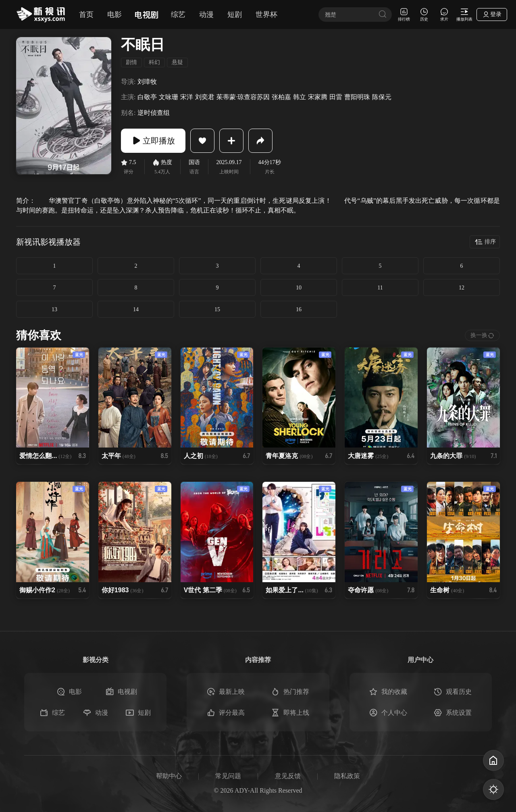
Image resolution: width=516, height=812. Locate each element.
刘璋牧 (147, 82)
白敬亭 (147, 97)
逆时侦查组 (154, 113)
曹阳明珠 (357, 97)
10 (299, 288)
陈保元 (382, 97)
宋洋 (187, 97)
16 (299, 309)
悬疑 (177, 62)
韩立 (300, 97)
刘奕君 (205, 97)
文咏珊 (169, 97)
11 (380, 288)
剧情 (131, 62)
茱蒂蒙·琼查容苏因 (243, 97)
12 (462, 288)
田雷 (336, 97)
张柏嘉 (281, 97)
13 (54, 309)
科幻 (154, 62)
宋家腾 (318, 97)
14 (136, 309)
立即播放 (153, 141)
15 (217, 309)
